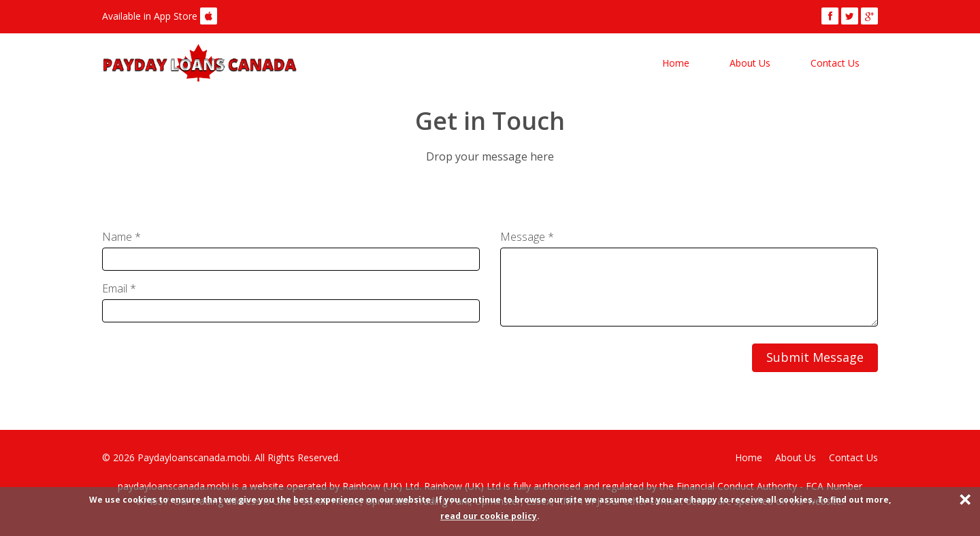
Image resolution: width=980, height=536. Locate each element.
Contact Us (835, 63)
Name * (121, 237)
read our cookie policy (489, 516)
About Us (750, 63)
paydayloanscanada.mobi (175, 486)
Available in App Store (150, 16)
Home (676, 63)
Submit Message (815, 357)
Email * (119, 288)
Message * (527, 237)
